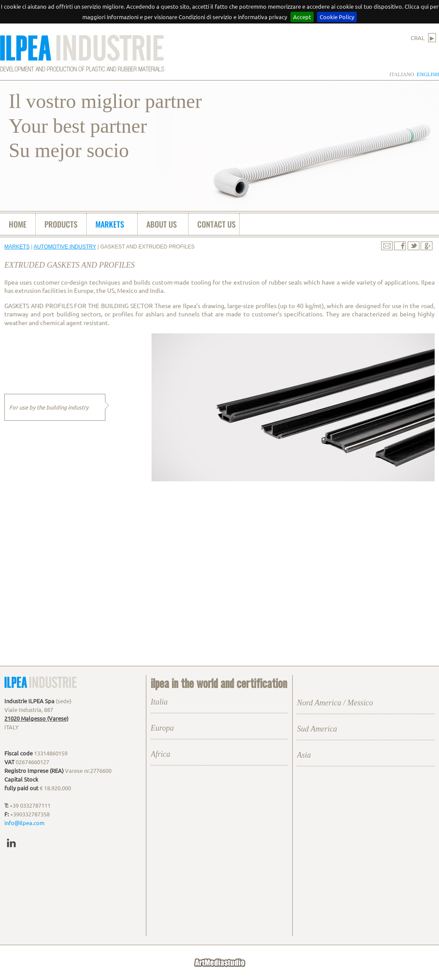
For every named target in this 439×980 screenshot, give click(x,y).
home (18, 224)
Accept (302, 17)
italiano (402, 74)
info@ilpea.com (24, 823)
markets (110, 224)
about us (162, 224)
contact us (216, 224)
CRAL (423, 38)
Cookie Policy (337, 17)
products (61, 224)
